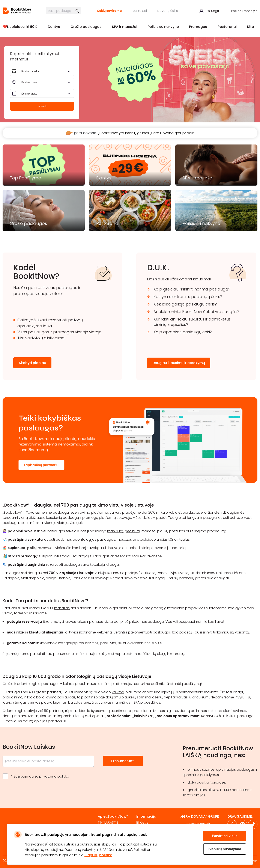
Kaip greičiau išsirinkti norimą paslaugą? (192, 289)
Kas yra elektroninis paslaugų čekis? (188, 297)
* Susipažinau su (40, 776)
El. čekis (142, 822)
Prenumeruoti (123, 761)
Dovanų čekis (168, 11)
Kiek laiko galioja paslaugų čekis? (185, 304)
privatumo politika (54, 776)
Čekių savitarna (109, 11)
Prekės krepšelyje (244, 11)
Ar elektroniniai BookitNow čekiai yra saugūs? (196, 312)
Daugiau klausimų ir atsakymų (179, 363)
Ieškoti (42, 106)
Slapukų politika (98, 855)
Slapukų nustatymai (225, 849)
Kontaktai (140, 11)
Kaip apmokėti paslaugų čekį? (183, 332)
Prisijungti (212, 11)
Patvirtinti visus (225, 836)
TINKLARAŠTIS (108, 822)
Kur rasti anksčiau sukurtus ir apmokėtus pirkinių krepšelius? (192, 322)
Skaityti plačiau (32, 363)
